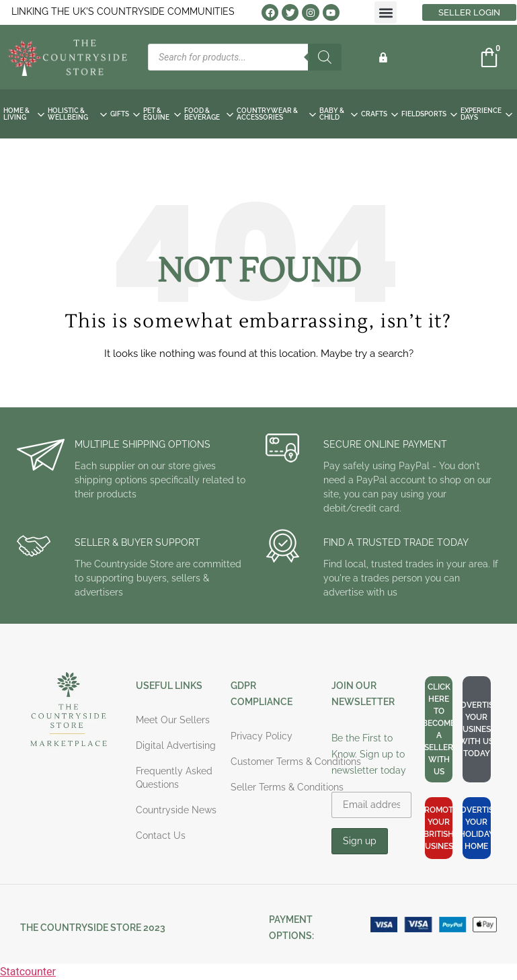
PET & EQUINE (162, 114)
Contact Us (161, 835)
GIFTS (125, 114)
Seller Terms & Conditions (287, 787)
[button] (386, 12)
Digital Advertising (176, 745)
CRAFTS (380, 114)
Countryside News (176, 810)
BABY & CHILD (339, 114)
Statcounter (28, 972)
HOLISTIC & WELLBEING (78, 114)
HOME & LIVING (24, 114)
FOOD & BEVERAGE (209, 114)
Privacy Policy (262, 736)
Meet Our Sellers (173, 720)
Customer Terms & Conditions (296, 762)
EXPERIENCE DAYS (486, 114)
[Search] (325, 57)
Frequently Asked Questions (174, 778)
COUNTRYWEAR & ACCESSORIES (277, 114)
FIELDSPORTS (429, 114)
